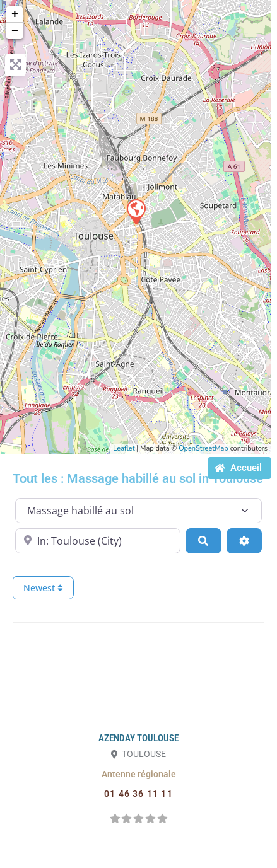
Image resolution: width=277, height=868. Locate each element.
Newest (43, 588)
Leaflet (124, 448)
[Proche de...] (98, 541)
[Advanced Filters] (244, 541)
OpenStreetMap (203, 448)
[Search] (203, 541)
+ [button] (15, 14)
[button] (139, 774)
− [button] (15, 31)
